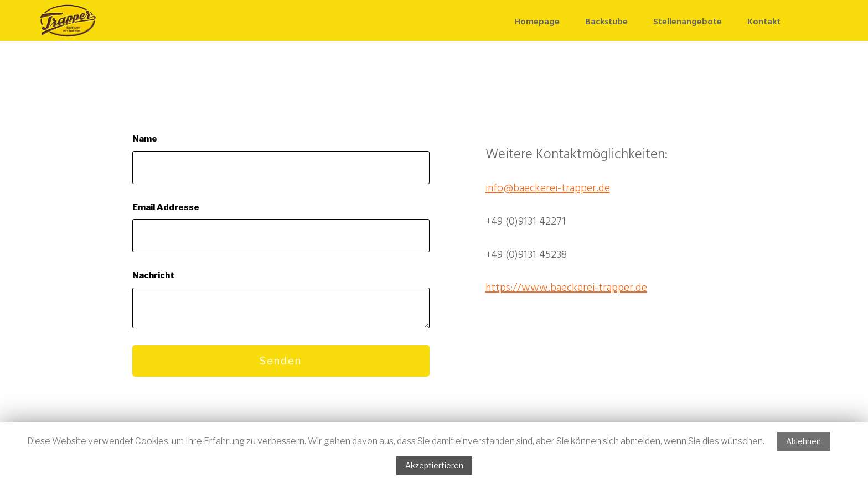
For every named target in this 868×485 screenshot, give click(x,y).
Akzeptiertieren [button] (434, 465)
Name (145, 139)
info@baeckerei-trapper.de (548, 189)
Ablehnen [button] (804, 441)
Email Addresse (166, 207)
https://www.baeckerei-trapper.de (566, 288)
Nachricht (153, 275)
